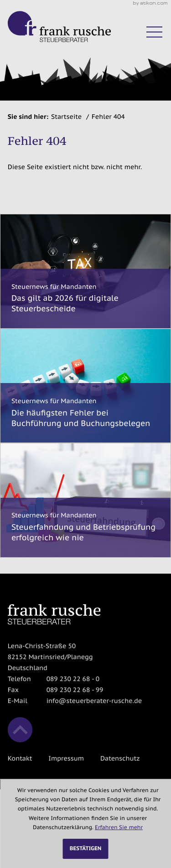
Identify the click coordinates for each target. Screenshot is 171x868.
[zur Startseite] (59, 27)
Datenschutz (120, 758)
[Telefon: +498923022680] (73, 679)
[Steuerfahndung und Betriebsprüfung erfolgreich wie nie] (85, 500)
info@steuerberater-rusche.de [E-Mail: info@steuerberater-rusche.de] (94, 701)
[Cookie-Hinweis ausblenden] (86, 849)
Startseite (66, 117)
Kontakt (20, 758)
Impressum (66, 758)
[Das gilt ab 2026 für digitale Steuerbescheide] (85, 271)
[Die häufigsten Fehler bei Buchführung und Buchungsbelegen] (85, 386)
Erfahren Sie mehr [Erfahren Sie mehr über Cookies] (119, 828)
